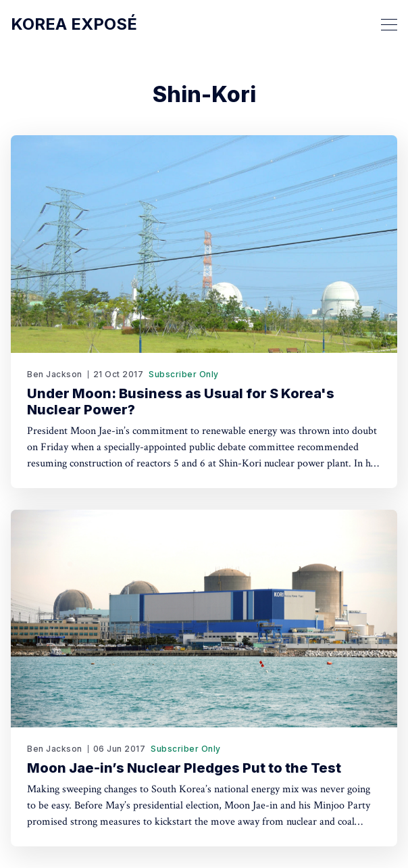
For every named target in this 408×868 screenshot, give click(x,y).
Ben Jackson (55, 374)
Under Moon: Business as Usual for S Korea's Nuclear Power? (181, 402)
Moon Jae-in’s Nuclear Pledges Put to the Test (184, 768)
